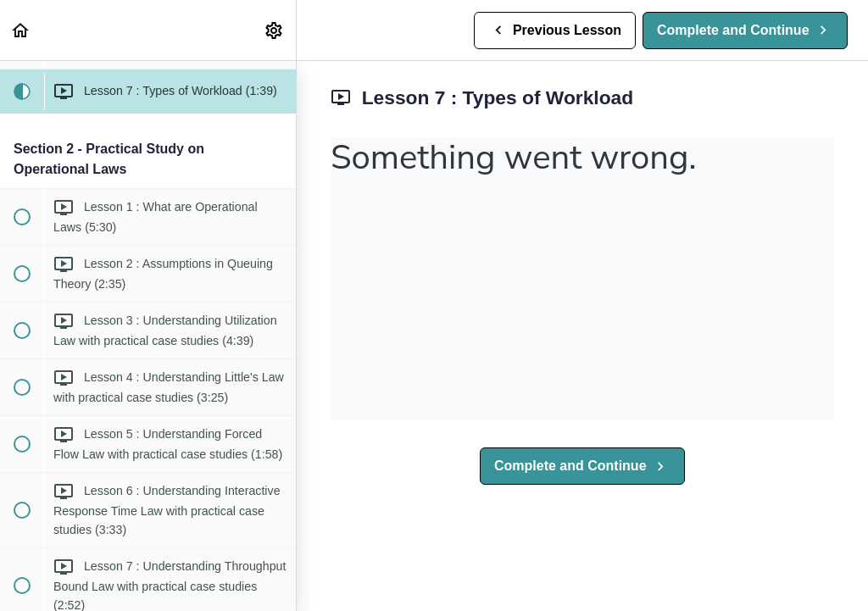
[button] (21, 30)
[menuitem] (275, 30)
